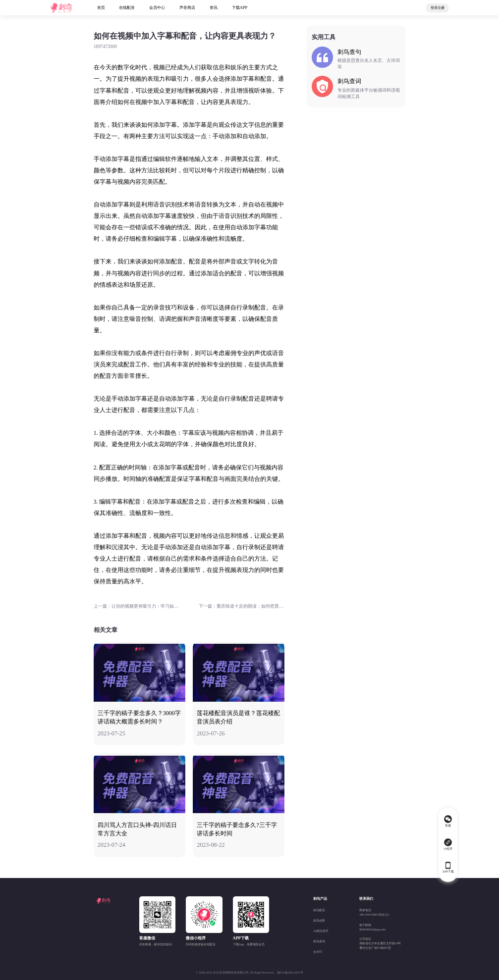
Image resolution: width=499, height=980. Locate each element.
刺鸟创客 (319, 920)
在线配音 (127, 8)
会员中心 (157, 8)
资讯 (214, 8)
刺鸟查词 (319, 941)
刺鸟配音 (319, 910)
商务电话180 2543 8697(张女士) (374, 912)
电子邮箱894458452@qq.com (372, 927)
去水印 (318, 952)
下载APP (240, 8)
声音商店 (187, 8)
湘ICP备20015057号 (290, 972)
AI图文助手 (321, 931)
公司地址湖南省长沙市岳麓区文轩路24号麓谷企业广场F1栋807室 (380, 943)
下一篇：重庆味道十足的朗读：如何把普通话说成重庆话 (242, 606)
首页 (101, 8)
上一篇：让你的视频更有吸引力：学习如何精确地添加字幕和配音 (137, 606)
